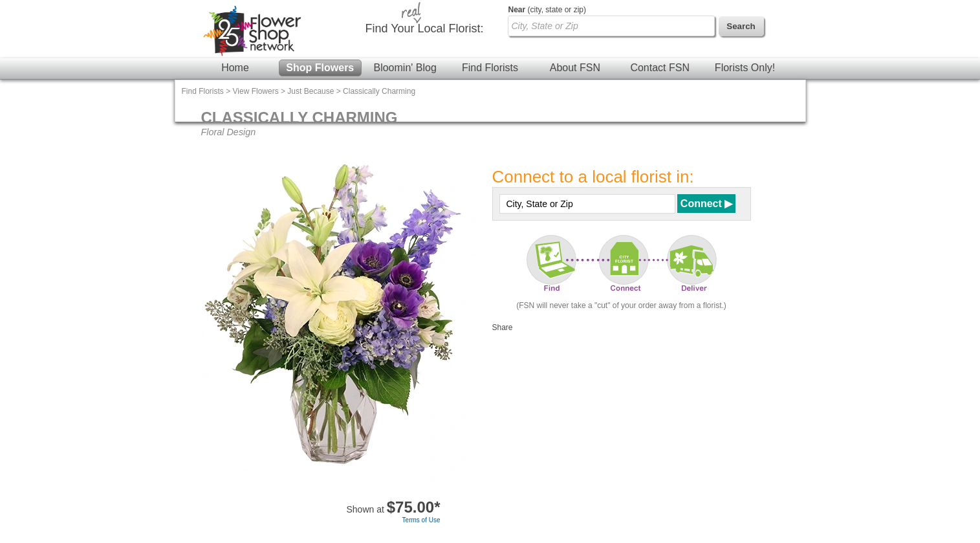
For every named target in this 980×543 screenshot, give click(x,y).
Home (235, 68)
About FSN (575, 68)
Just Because (310, 91)
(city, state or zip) (547, 10)
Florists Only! (745, 68)
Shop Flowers (320, 68)
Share (503, 327)
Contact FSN (660, 68)
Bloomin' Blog (405, 68)
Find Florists (490, 68)
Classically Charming (379, 91)
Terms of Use (421, 520)
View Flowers (256, 91)
